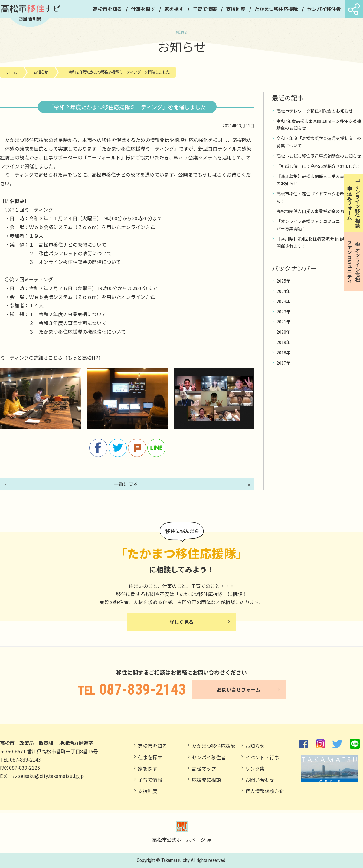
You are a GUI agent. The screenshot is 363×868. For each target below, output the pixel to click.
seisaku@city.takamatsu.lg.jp (51, 776)
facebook (98, 448)
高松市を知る (107, 9)
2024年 (283, 291)
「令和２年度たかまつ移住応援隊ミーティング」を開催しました (117, 72)
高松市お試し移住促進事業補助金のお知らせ (319, 156)
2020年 (283, 332)
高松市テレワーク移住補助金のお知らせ (315, 111)
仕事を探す (143, 9)
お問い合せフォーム (239, 689)
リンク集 (255, 768)
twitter (118, 448)
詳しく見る (181, 622)
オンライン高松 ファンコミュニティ (353, 265)
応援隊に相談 (206, 780)
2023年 (283, 301)
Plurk (137, 448)
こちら (55, 358)
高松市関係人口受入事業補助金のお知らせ (317, 211)
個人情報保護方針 (265, 791)
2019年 (283, 342)
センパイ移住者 (324, 9)
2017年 (283, 363)
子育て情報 (205, 9)
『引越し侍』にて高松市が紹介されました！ (319, 166)
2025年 (283, 281)
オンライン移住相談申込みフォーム (353, 206)
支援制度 (236, 9)
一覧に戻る (126, 484)
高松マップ (204, 768)
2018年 (283, 352)
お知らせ (41, 72)
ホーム (11, 72)
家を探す (174, 9)
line (156, 448)
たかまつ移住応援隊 (276, 9)
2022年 (283, 312)
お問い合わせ (260, 780)
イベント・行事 (262, 757)
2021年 (283, 322)
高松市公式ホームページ (182, 832)
